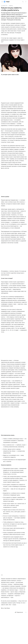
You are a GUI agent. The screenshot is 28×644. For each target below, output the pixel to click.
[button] (14, 58)
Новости (11, 5)
